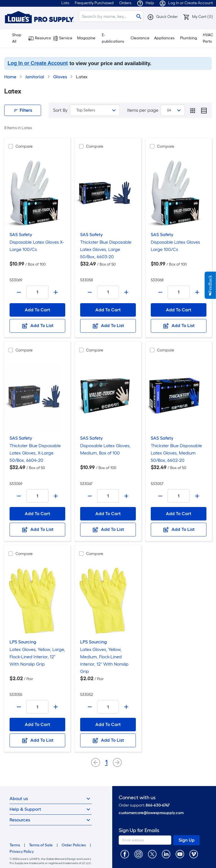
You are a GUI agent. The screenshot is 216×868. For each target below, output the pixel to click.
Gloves (60, 77)
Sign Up (187, 840)
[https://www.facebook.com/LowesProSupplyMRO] (125, 854)
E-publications (113, 38)
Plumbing (189, 38)
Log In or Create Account (38, 63)
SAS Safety (21, 235)
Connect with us (137, 798)
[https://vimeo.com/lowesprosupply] (194, 854)
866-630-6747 (158, 805)
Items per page (143, 110)
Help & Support (51, 809)
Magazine (86, 38)
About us (51, 799)
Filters (23, 110)
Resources (40, 38)
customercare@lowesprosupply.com (151, 813)
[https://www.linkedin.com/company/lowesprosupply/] (166, 854)
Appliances (164, 38)
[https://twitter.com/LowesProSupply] (152, 854)
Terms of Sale (41, 845)
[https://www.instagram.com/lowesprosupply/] (139, 854)
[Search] (111, 16)
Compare (24, 146)
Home (10, 77)
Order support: (144, 805)
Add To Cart (37, 310)
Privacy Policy (22, 852)
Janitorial (35, 77)
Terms (15, 845)
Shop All (14, 38)
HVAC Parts (208, 38)
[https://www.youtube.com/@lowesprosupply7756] (180, 854)
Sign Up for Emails (139, 831)
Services (63, 38)
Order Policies (74, 845)
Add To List (37, 326)
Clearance (140, 38)
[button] (162, 17)
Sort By (60, 110)
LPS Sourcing (23, 642)
